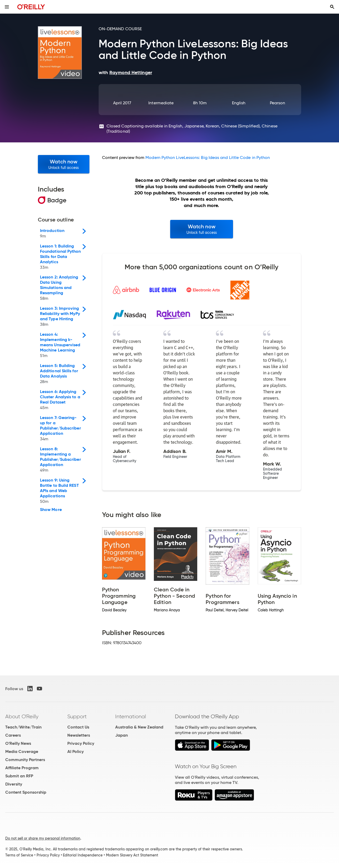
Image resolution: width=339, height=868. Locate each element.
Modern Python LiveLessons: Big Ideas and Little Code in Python (208, 157)
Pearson (278, 103)
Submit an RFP (19, 776)
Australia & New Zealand (139, 727)
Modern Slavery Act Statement (132, 855)
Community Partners (25, 760)
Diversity (14, 784)
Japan (122, 735)
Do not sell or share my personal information (43, 838)
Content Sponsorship (26, 792)
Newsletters (79, 735)
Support (77, 716)
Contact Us (78, 727)
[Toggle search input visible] (332, 7)
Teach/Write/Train (23, 727)
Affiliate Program (22, 768)
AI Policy (75, 751)
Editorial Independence (83, 855)
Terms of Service (19, 855)
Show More (51, 510)
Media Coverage (22, 751)
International (131, 716)
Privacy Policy (81, 743)
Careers (13, 735)
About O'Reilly (22, 716)
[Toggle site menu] (7, 7)
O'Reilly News (18, 743)
